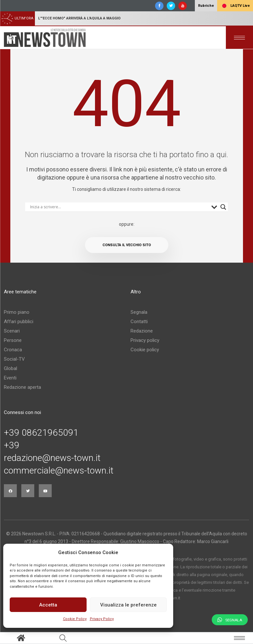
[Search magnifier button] (223, 207)
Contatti (139, 322)
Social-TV (14, 359)
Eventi (10, 378)
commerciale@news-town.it (59, 471)
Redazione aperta (22, 387)
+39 (12, 445)
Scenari (12, 331)
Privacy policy (145, 340)
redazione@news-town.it (52, 458)
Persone (13, 340)
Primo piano (17, 312)
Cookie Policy (75, 619)
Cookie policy (145, 350)
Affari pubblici (19, 322)
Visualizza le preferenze (128, 605)
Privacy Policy (102, 619)
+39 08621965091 (41, 433)
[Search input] (119, 207)
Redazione (142, 331)
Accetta (48, 605)
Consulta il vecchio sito (127, 245)
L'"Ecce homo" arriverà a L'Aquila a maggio (79, 18)
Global (11, 368)
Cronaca (13, 350)
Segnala (139, 312)
